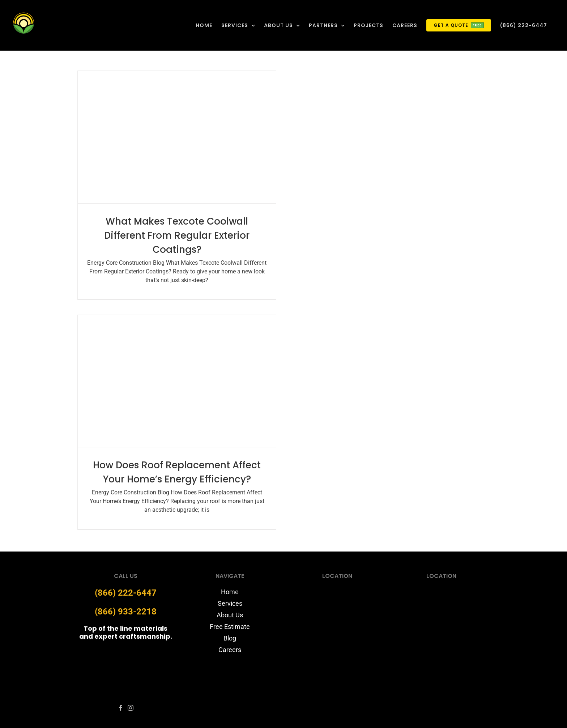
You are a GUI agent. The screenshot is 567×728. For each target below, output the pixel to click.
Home (230, 592)
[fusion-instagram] (131, 708)
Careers (230, 650)
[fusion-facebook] (121, 708)
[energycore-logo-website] (125, 652)
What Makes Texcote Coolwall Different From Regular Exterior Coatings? (177, 235)
